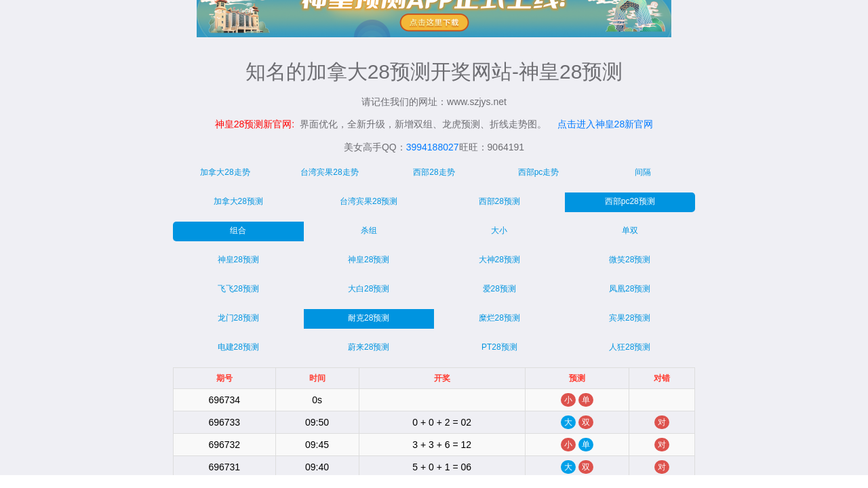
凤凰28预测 (630, 289)
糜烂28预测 (499, 318)
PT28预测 (499, 347)
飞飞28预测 (238, 289)
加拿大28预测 (238, 201)
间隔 (643, 172)
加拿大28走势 (225, 172)
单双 (630, 230)
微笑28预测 (630, 260)
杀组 (369, 230)
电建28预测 (238, 347)
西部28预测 (499, 201)
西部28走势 (434, 172)
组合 (238, 230)
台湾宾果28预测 (369, 201)
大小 (499, 230)
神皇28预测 (238, 260)
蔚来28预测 (369, 347)
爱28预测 (499, 289)
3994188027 (433, 147)
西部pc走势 (539, 172)
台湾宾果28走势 (329, 172)
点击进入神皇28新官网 (606, 124)
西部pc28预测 (630, 201)
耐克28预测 (369, 318)
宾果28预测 (630, 318)
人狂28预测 (630, 347)
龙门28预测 (238, 318)
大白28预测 (369, 289)
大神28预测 (499, 260)
